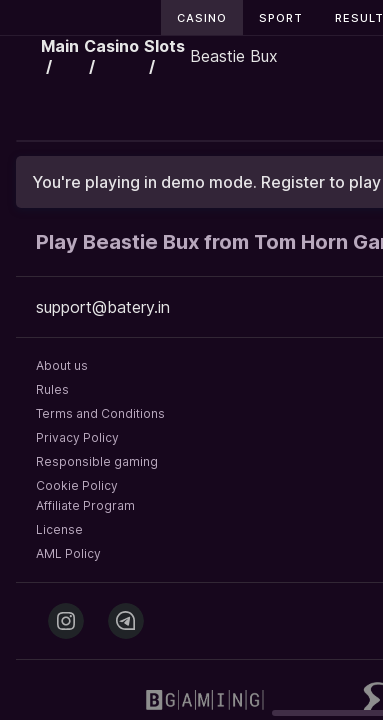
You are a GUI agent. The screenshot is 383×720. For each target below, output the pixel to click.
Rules (52, 389)
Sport (281, 18)
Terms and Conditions (100, 413)
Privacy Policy (77, 437)
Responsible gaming (97, 461)
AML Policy (68, 553)
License (59, 529)
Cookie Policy (77, 485)
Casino (202, 18)
